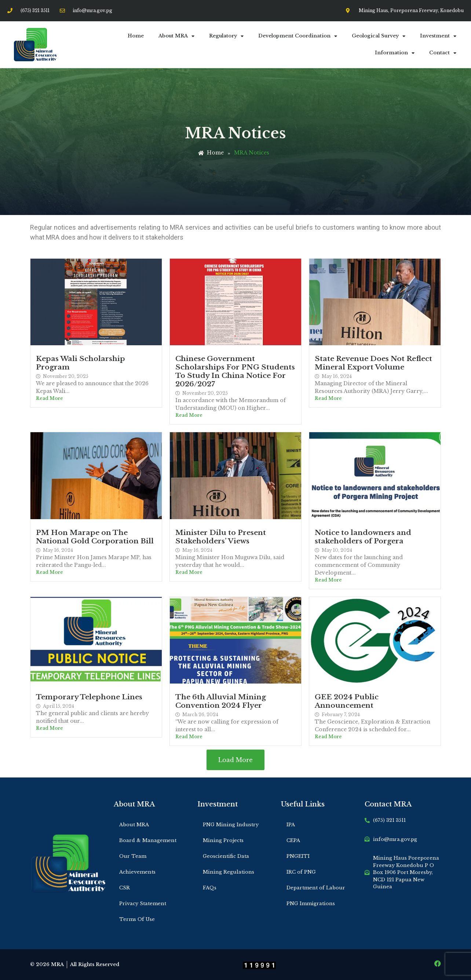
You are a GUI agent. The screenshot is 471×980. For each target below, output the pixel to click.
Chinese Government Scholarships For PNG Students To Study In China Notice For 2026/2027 (235, 371)
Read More (50, 398)
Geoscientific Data (226, 856)
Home (136, 36)
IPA (291, 825)
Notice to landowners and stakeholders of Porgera (363, 537)
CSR (125, 888)
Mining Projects (223, 840)
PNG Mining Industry (231, 825)
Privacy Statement (143, 904)
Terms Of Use (137, 919)
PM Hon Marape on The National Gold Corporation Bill (95, 537)
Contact (443, 53)
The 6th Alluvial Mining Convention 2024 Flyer (221, 701)
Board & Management (148, 840)
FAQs (210, 888)
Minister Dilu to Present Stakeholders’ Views (221, 537)
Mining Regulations (229, 872)
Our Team (133, 856)
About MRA (176, 36)
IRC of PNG (301, 872)
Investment (438, 36)
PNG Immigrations (311, 904)
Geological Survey (379, 36)
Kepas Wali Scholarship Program (81, 363)
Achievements (137, 872)
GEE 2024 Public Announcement (347, 701)
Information (395, 53)
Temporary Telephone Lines (89, 697)
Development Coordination (298, 36)
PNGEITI (298, 856)
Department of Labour (316, 888)
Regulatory (226, 36)
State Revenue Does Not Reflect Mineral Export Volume (373, 363)
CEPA (293, 840)
